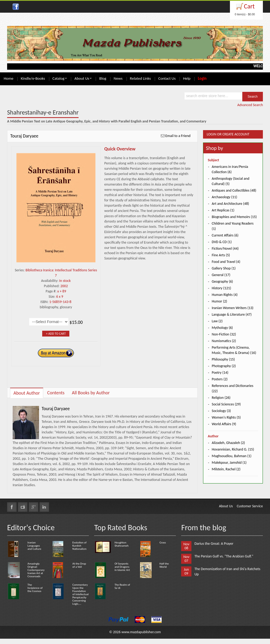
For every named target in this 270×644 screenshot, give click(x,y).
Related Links (141, 78)
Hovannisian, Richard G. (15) (233, 449)
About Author (27, 393)
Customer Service (250, 506)
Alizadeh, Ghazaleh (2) (228, 443)
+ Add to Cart (56, 334)
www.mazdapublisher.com (141, 632)
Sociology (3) (221, 411)
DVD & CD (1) (222, 242)
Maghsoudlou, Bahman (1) (232, 456)
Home (9, 78)
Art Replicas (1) (223, 210)
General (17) (221, 275)
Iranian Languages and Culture (34, 546)
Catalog (60, 78)
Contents (56, 393)
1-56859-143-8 (60, 302)
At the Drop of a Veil (79, 565)
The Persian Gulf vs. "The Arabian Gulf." (224, 556)
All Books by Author (91, 393)
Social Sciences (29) (226, 404)
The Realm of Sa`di (122, 586)
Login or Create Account (228, 134)
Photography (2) (224, 366)
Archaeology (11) (224, 197)
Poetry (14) (220, 373)
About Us (83, 78)
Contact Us (167, 78)
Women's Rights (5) (226, 417)
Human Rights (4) (225, 295)
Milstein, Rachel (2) (226, 469)
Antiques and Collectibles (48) (234, 190)
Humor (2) (219, 301)
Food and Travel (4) (226, 262)
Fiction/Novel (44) (225, 248)
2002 (64, 286)
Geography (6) (222, 281)
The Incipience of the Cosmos (35, 588)
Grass (163, 543)
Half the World (164, 565)
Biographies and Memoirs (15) (234, 217)
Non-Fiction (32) (224, 334)
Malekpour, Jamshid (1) (229, 463)
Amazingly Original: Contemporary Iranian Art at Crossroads (36, 570)
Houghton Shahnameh (121, 544)
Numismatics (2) (224, 341)
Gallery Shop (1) (224, 268)
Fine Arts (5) (221, 255)
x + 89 (62, 291)
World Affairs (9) (224, 424)
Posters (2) (220, 379)
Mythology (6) (222, 328)
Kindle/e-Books (33, 78)
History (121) (221, 288)
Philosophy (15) (223, 359)
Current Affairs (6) (225, 235)
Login (202, 78)
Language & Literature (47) (232, 314)
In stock (65, 281)
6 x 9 (60, 297)
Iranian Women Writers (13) (233, 308)
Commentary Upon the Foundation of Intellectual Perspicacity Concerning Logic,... (81, 594)
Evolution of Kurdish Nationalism (79, 546)
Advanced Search (250, 105)
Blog (103, 78)
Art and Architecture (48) (230, 204)
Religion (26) (221, 398)
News (118, 78)
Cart (249, 6)
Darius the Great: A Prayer (214, 544)
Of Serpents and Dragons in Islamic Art (122, 567)
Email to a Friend (178, 136)
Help (187, 78)
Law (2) (217, 321)
